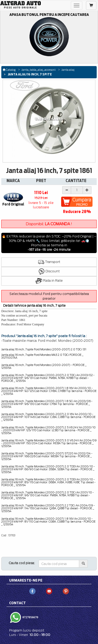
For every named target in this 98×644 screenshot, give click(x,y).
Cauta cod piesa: (22, 563)
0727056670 (30, 617)
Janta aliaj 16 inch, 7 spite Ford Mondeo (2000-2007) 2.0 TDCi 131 (44, 349)
